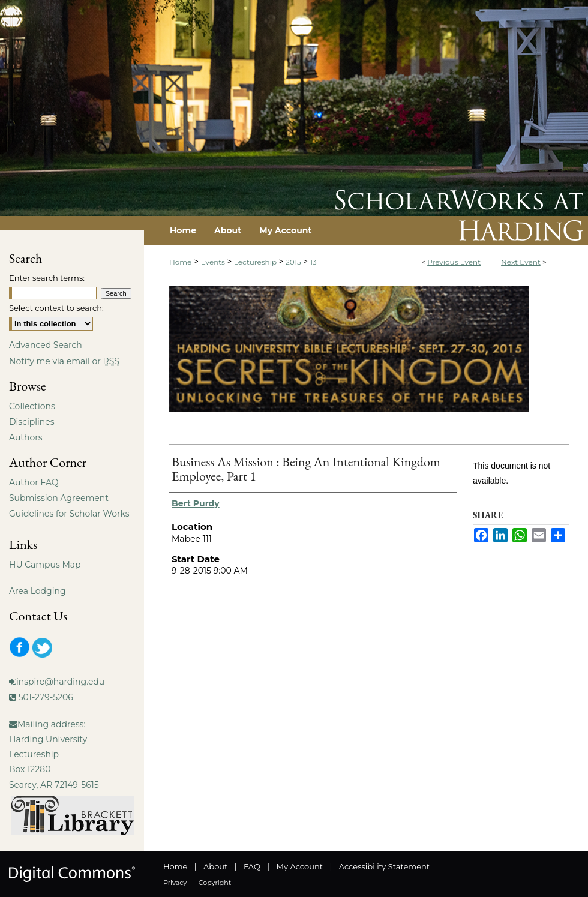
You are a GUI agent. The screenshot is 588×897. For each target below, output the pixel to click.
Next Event (521, 262)
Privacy (175, 883)
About (215, 866)
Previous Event (454, 262)
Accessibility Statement (384, 866)
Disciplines (31, 422)
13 (313, 262)
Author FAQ (34, 482)
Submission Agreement (59, 498)
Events (214, 262)
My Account (300, 866)
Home (180, 262)
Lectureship (256, 262)
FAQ (252, 866)
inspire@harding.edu (60, 682)
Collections (32, 406)
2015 (294, 262)
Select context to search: (56, 308)
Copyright (215, 883)
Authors (26, 437)
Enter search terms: (47, 278)
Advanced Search (46, 345)
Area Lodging (37, 591)
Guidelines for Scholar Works (69, 514)
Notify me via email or (64, 361)
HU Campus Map (45, 565)
